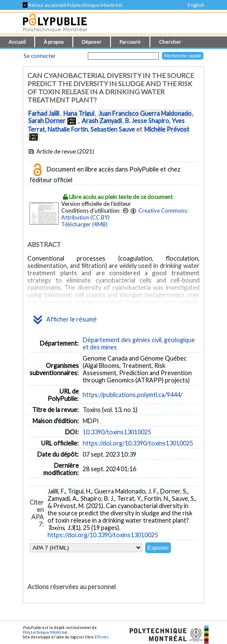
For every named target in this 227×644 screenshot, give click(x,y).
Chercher (170, 42)
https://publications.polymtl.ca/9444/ (133, 395)
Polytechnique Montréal (45, 632)
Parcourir (130, 42)
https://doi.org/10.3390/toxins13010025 (138, 443)
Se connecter (40, 56)
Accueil (17, 42)
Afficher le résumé (65, 320)
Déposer (92, 42)
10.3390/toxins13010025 (117, 432)
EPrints (102, 637)
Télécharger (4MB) (84, 224)
